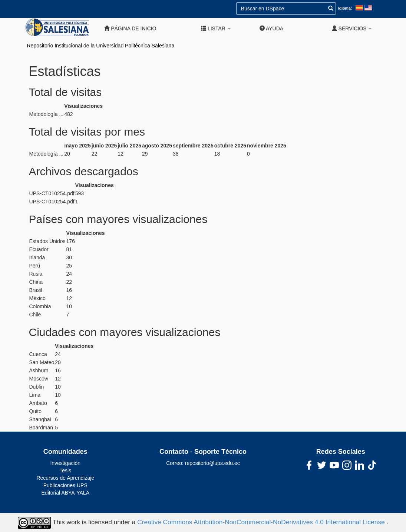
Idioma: (345, 8)
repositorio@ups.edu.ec (212, 463)
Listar (216, 28)
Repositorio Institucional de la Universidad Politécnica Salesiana (101, 46)
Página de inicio (130, 28)
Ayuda (271, 28)
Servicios (352, 28)
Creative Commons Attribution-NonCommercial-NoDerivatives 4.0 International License (262, 522)
